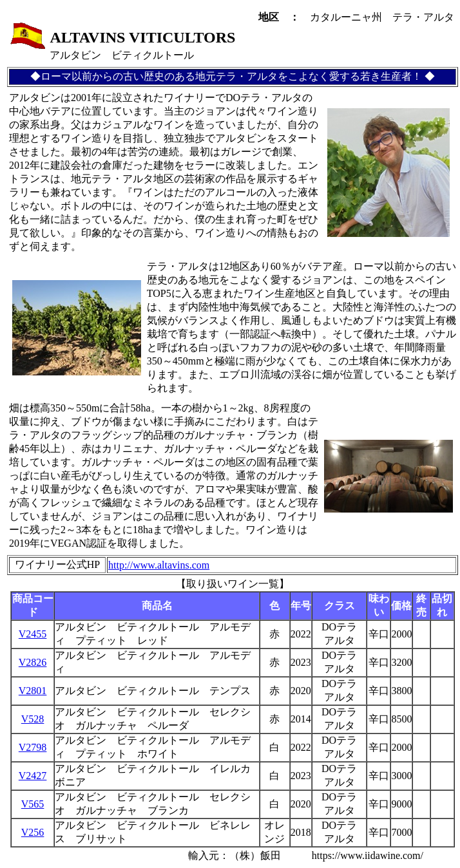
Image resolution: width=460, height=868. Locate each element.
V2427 (33, 776)
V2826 (33, 662)
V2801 (33, 691)
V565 (33, 804)
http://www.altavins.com (159, 565)
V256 (33, 832)
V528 (33, 719)
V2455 (33, 634)
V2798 (33, 747)
